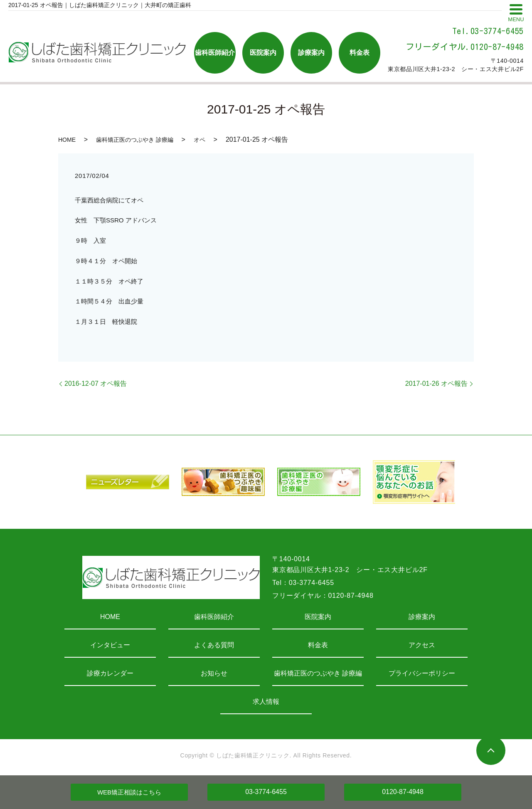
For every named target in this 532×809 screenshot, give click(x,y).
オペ (199, 140)
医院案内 (318, 617)
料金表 (318, 645)
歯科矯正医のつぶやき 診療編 (135, 140)
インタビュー (110, 645)
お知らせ (214, 673)
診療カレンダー (110, 673)
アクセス (422, 645)
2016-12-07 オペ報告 (96, 384)
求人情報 (266, 702)
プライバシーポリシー (422, 673)
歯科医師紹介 (214, 617)
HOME (67, 140)
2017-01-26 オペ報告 (436, 384)
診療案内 (422, 617)
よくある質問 (214, 645)
